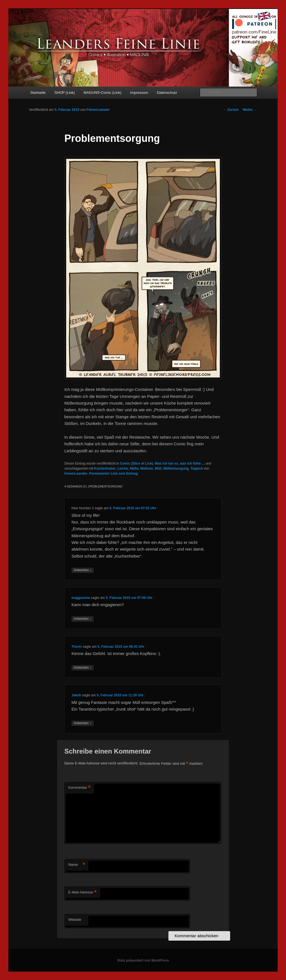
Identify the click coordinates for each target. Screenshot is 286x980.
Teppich (197, 469)
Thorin (77, 647)
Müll (158, 469)
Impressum (139, 93)
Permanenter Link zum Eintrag (114, 474)
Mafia (134, 469)
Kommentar (79, 788)
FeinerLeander (98, 110)
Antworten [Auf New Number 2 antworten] (83, 570)
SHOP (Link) (65, 93)
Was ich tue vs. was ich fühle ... (180, 463)
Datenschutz (167, 93)
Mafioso (146, 469)
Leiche (123, 469)
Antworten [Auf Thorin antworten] (83, 668)
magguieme (81, 598)
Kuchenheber (105, 469)
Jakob (76, 695)
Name (77, 865)
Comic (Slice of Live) (137, 463)
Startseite (38, 93)
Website (75, 920)
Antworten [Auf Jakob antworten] (83, 723)
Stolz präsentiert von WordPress (143, 960)
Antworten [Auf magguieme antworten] (83, 619)
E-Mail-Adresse (82, 892)
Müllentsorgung (176, 469)
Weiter (250, 110)
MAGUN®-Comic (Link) (102, 93)
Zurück (231, 110)
